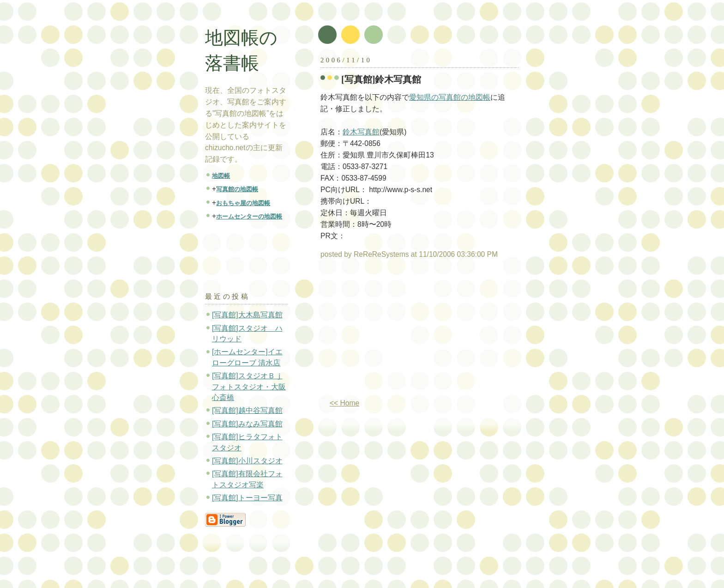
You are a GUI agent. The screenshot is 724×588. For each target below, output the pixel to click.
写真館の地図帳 (237, 189)
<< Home (344, 403)
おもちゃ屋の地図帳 (243, 203)
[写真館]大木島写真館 (247, 315)
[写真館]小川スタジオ (247, 461)
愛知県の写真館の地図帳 (450, 97)
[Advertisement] (398, 333)
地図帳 (221, 176)
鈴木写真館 (361, 132)
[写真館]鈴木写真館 (381, 79)
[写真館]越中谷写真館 (247, 410)
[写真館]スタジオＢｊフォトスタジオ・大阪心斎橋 (249, 387)
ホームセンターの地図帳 (249, 216)
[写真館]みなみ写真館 (247, 424)
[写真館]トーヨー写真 (247, 498)
